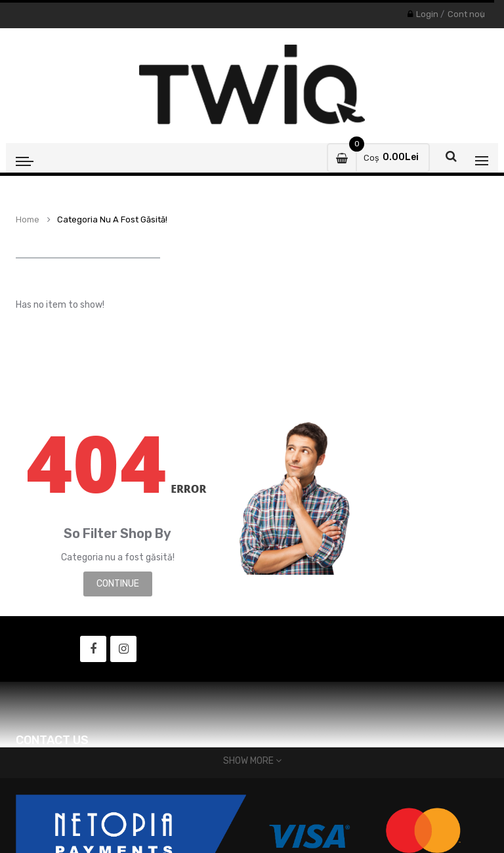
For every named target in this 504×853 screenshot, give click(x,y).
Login (427, 14)
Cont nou (466, 14)
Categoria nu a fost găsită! (112, 220)
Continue (118, 584)
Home (28, 220)
